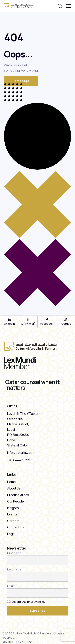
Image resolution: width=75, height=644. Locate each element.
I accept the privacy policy (28, 602)
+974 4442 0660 (19, 460)
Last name (14, 569)
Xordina (27, 642)
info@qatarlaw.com (21, 453)
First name (14, 553)
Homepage (21, 81)
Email (11, 586)
